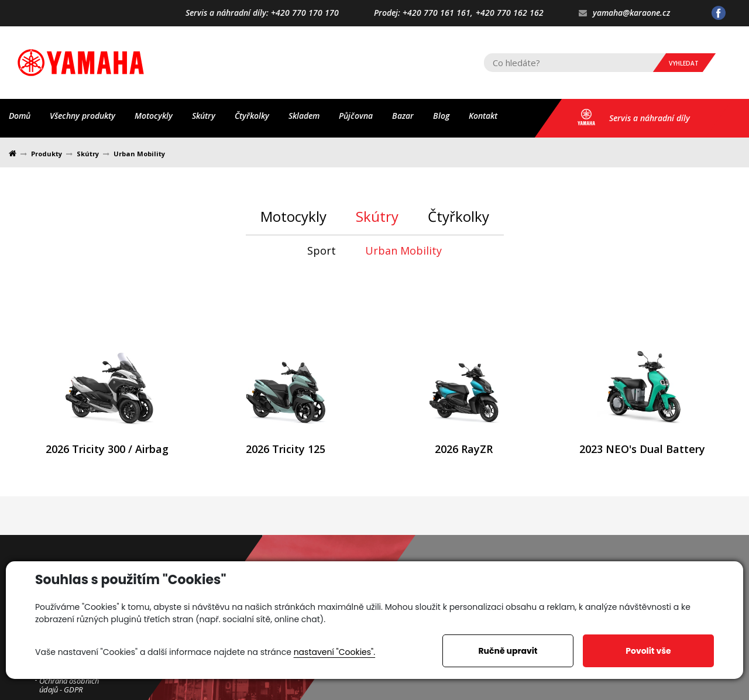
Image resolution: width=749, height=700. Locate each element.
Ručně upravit (508, 651)
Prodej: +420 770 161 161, (423, 13)
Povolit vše (648, 651)
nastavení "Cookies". (334, 652)
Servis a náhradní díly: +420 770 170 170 (262, 13)
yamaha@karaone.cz (624, 13)
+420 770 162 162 (510, 13)
